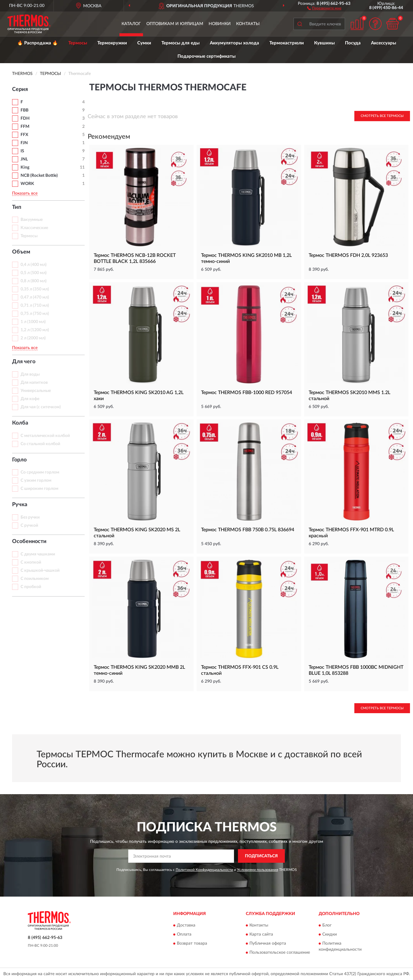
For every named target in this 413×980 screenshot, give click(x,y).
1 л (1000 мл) (33, 322)
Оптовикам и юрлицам (175, 24)
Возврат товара (192, 944)
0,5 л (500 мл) (34, 273)
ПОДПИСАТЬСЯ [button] (261, 856)
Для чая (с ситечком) (41, 407)
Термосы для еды (180, 43)
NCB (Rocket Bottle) (39, 176)
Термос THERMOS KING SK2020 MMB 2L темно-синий (139, 670)
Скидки (330, 935)
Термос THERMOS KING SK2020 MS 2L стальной (137, 533)
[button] (324, 8)
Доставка (186, 926)
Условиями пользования (258, 870)
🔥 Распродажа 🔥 (38, 43)
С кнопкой (31, 562)
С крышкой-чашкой (40, 571)
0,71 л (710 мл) (35, 306)
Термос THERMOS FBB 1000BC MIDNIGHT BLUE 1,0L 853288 (356, 670)
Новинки (220, 24)
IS (22, 151)
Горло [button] (19, 460)
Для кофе (30, 399)
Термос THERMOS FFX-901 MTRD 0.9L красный (351, 533)
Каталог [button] (131, 24)
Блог (327, 926)
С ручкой (29, 526)
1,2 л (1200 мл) (35, 330)
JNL (24, 159)
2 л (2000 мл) (33, 338)
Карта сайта (261, 935)
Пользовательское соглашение (280, 953)
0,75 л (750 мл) (35, 314)
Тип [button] (17, 207)
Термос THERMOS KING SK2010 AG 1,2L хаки (139, 396)
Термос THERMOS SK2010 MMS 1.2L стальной (350, 396)
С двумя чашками (38, 554)
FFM (25, 127)
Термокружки (112, 43)
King (25, 167)
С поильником (35, 579)
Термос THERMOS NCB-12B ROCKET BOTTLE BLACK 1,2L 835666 (135, 258)
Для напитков (34, 383)
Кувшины (324, 43)
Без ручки (30, 517)
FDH (25, 118)
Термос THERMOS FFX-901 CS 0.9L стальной (240, 670)
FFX (24, 135)
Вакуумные (32, 220)
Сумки (144, 43)
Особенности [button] (29, 542)
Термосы (78, 43)
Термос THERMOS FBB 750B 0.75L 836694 (248, 530)
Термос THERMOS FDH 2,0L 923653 (348, 255)
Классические (34, 228)
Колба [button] (20, 423)
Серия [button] (20, 89)
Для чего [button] (24, 362)
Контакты (248, 24)
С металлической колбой (45, 436)
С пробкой (31, 587)
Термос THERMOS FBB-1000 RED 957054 (247, 393)
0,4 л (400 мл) (34, 265)
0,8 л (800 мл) (34, 281)
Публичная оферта (268, 944)
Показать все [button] (25, 193)
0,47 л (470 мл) (35, 297)
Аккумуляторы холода (234, 43)
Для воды (30, 374)
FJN (24, 143)
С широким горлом (39, 489)
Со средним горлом (40, 472)
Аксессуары (384, 43)
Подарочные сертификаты (207, 56)
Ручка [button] (20, 505)
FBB (24, 110)
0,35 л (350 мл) (35, 289)
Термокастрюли (287, 43)
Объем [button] (21, 252)
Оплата (184, 935)
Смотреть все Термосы (382, 116)
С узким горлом (36, 480)
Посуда (353, 43)
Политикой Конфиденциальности (204, 870)
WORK (27, 184)
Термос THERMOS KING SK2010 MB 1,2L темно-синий (246, 258)
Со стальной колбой (40, 444)
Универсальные (36, 391)
